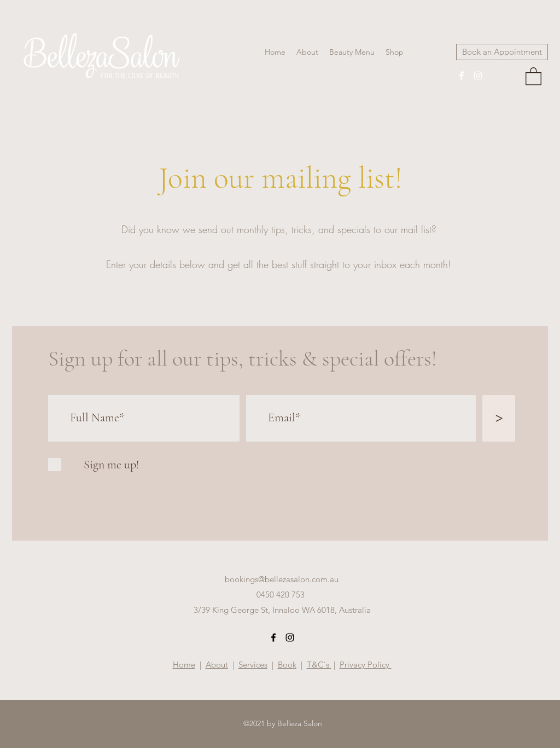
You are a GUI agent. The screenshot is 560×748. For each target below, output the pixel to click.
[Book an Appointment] (502, 52)
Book (287, 665)
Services (253, 665)
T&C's (319, 665)
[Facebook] (462, 76)
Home (184, 665)
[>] (499, 418)
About (217, 665)
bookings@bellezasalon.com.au (282, 579)
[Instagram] (478, 76)
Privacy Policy (366, 665)
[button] (533, 76)
